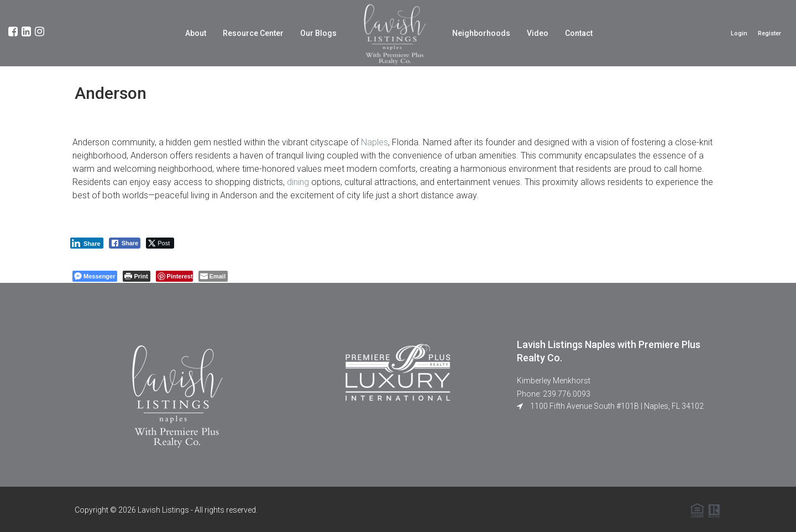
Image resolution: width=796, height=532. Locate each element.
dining (298, 182)
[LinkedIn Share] (87, 243)
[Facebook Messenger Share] (95, 276)
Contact (579, 33)
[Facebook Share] (125, 243)
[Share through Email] (213, 276)
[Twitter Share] (160, 243)
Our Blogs (318, 33)
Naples (375, 142)
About (196, 33)
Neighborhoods (481, 33)
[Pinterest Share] (174, 276)
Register (769, 33)
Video (538, 33)
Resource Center (253, 33)
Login (739, 33)
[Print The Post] (136, 276)
